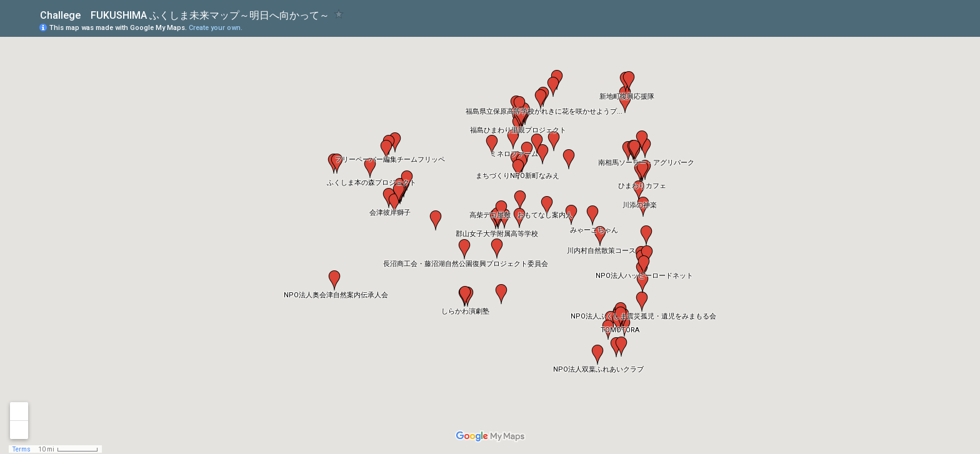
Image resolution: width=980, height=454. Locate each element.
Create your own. (216, 28)
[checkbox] (339, 14)
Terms (22, 449)
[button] (541, 99)
